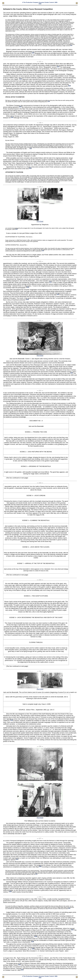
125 (20, 107)
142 (72, 930)
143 (36, 936)
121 (58, 67)
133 (58, 294)
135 (72, 373)
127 (31, 148)
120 (33, 53)
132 (28, 287)
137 (17, 859)
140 (10, 891)
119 (71, 45)
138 (40, 866)
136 (12, 720)
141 (69, 908)
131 (50, 282)
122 (21, 79)
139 (36, 874)
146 (19, 965)
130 (43, 251)
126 (12, 117)
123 (69, 86)
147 (22, 970)
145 (33, 949)
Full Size (40, 221)
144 (33, 941)
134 (27, 299)
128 (30, 168)
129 (16, 229)
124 (49, 101)
